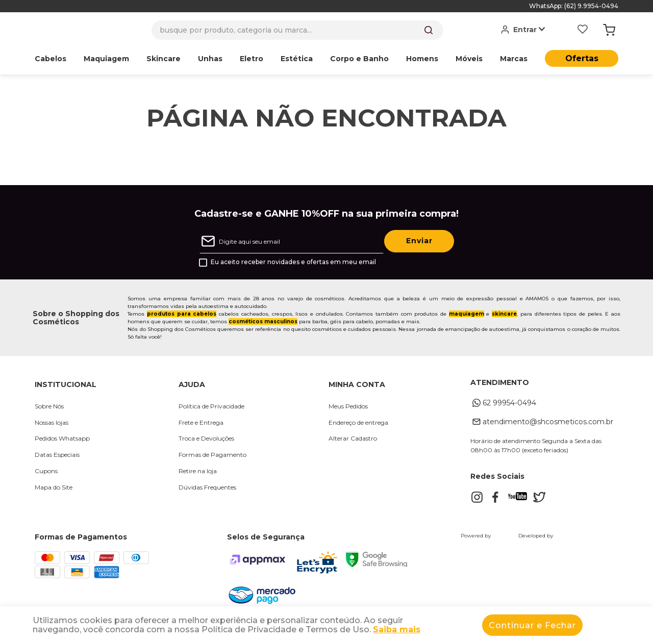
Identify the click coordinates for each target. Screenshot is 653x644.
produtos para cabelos (182, 314)
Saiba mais (397, 629)
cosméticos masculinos (263, 321)
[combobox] (297, 30)
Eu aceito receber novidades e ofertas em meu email (293, 262)
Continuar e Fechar (532, 625)
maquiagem (467, 314)
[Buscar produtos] (429, 30)
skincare (504, 314)
